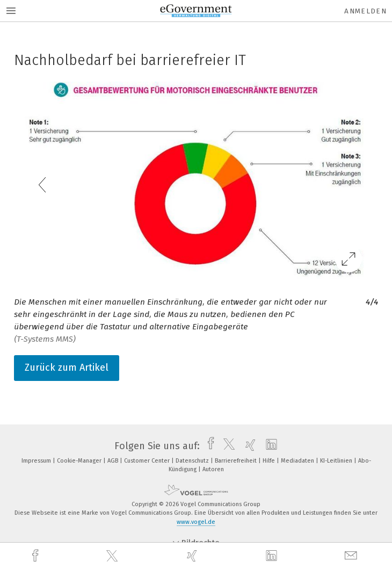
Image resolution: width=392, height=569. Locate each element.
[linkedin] (273, 556)
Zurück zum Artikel (67, 368)
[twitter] (113, 556)
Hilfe (270, 461)
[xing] (193, 556)
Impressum (37, 461)
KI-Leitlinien (337, 461)
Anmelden (365, 11)
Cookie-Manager (80, 461)
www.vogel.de (196, 522)
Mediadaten (298, 461)
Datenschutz (193, 461)
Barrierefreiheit (237, 461)
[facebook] (37, 556)
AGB (114, 461)
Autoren (213, 469)
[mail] (352, 556)
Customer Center (148, 461)
